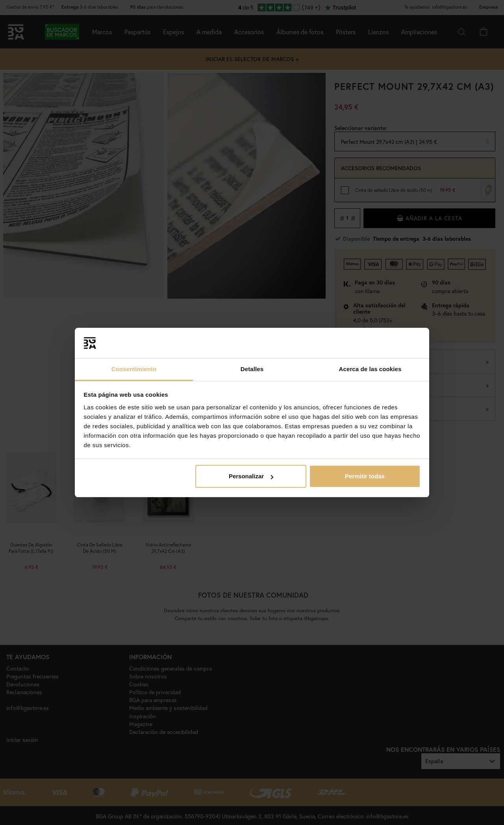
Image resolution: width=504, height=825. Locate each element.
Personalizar (251, 476)
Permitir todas (365, 476)
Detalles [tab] (252, 369)
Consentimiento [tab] (134, 369)
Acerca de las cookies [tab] (370, 369)
